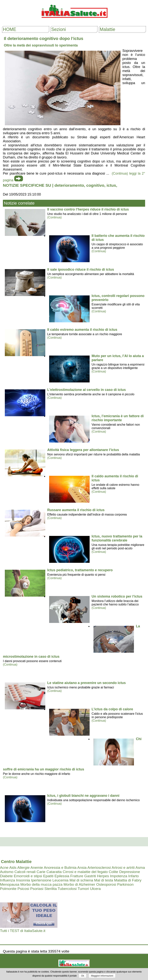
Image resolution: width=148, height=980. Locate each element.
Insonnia (23, 880)
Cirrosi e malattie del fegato (85, 872)
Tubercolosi (67, 889)
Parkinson (125, 884)
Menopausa (10, 884)
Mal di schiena (81, 880)
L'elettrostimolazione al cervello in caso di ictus (86, 390)
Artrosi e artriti (123, 868)
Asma (140, 868)
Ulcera (95, 889)
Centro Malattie (16, 862)
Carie (41, 872)
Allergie (24, 868)
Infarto (134, 876)
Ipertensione (41, 880)
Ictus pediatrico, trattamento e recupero (80, 570)
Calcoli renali (25, 872)
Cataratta (54, 872)
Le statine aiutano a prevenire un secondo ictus (86, 683)
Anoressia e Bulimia (60, 868)
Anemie (37, 868)
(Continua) (54, 217)
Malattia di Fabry (128, 880)
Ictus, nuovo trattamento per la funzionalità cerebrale (117, 538)
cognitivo (95, 185)
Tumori (83, 889)
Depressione (130, 872)
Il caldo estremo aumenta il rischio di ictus (82, 330)
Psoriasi (37, 889)
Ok (83, 976)
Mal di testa (104, 880)
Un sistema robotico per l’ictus (117, 596)
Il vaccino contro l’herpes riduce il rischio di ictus (88, 209)
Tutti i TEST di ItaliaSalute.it (23, 931)
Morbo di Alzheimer (79, 884)
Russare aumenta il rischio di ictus (76, 510)
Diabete (6, 876)
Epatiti (48, 876)
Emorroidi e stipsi (28, 876)
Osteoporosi (106, 884)
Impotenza (119, 876)
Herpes (103, 876)
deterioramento (69, 185)
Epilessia (62, 876)
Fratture (77, 876)
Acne (4, 868)
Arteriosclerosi (99, 868)
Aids (13, 868)
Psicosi (23, 889)
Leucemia (60, 880)
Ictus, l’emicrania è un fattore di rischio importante (118, 418)
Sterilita (50, 889)
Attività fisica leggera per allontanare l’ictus (83, 450)
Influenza (8, 880)
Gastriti (90, 876)
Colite (113, 872)
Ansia (82, 868)
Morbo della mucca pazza (42, 884)
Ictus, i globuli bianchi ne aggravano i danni (83, 796)
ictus (111, 185)
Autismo (7, 872)
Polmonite (8, 889)
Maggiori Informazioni (102, 976)
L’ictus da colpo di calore (112, 709)
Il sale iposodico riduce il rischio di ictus (81, 269)
